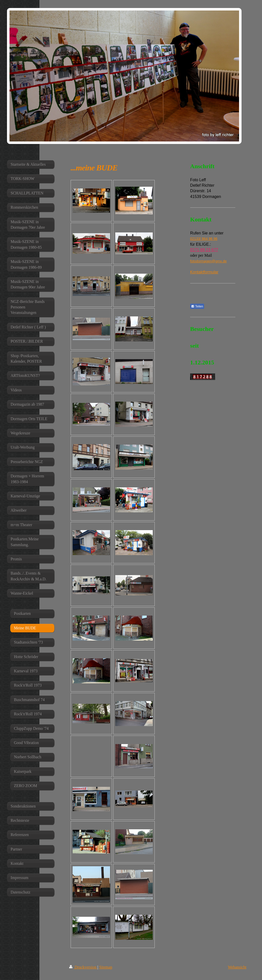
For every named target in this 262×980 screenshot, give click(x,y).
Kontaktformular (204, 272)
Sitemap (106, 967)
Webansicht (237, 967)
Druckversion (83, 967)
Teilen (197, 306)
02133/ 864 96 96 (204, 239)
